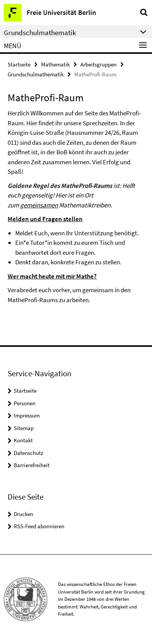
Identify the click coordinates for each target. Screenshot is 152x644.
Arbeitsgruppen (98, 64)
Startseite (19, 64)
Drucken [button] (23, 514)
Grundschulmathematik (36, 74)
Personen (25, 403)
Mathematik (55, 64)
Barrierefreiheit (32, 465)
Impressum (27, 415)
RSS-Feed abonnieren (39, 526)
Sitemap (24, 428)
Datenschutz (28, 453)
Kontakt (23, 440)
